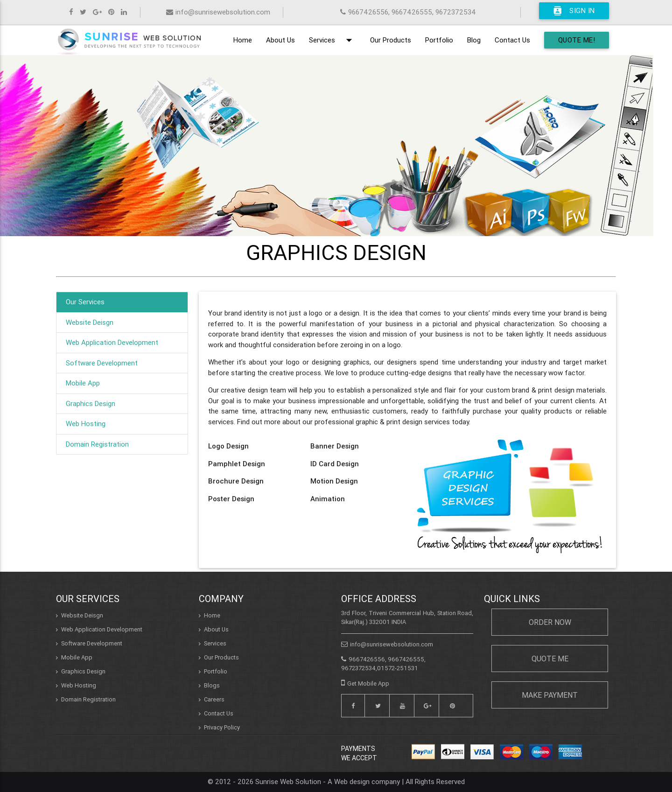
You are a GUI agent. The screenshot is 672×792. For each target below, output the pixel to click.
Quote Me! (577, 40)
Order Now (550, 622)
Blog (474, 40)
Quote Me (550, 659)
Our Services (85, 302)
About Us (280, 40)
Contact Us (512, 40)
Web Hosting (86, 424)
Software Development (102, 363)
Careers (214, 699)
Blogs (212, 685)
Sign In (574, 11)
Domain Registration (97, 444)
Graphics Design (91, 403)
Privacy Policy (222, 727)
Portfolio (439, 40)
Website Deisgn (90, 322)
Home (243, 40)
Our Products (391, 40)
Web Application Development (112, 342)
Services (332, 40)
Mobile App (83, 383)
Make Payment (550, 695)
